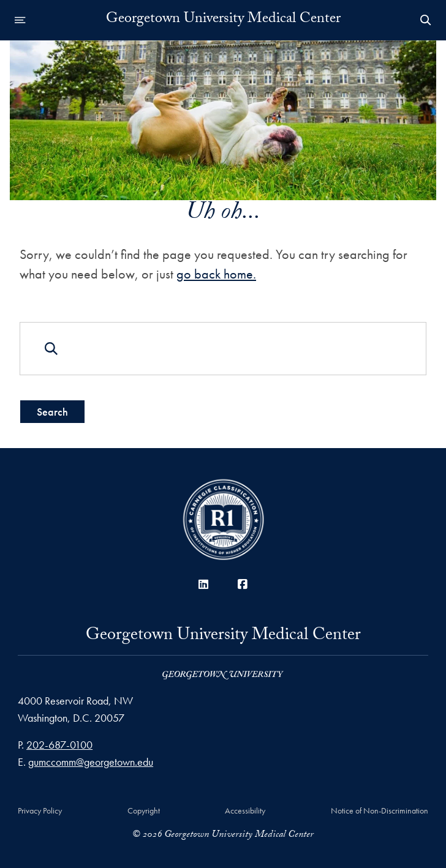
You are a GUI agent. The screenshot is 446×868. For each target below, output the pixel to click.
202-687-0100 (59, 745)
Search (52, 411)
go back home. (216, 273)
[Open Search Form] (426, 20)
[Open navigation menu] (20, 20)
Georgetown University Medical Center (223, 20)
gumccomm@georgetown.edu (91, 762)
